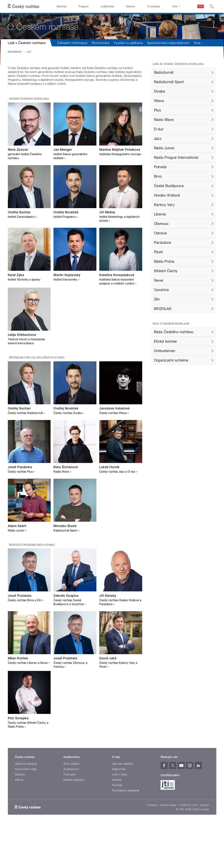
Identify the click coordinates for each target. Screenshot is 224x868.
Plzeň (159, 252)
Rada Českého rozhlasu (174, 332)
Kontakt (117, 830)
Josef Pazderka (20, 512)
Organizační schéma (171, 360)
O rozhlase (154, 6)
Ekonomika (101, 43)
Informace (15, 52)
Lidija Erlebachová (22, 380)
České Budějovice (169, 186)
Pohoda (160, 167)
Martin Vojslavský (67, 320)
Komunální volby (26, 814)
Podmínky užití (188, 850)
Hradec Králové (167, 195)
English (205, 850)
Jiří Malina (107, 257)
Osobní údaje (168, 850)
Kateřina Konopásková (117, 320)
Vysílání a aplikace (128, 43)
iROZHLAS (163, 309)
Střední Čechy (166, 271)
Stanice (131, 6)
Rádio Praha (164, 261)
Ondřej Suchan (19, 257)
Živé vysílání (71, 809)
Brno (158, 176)
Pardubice (163, 243)
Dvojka (160, 91)
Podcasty (70, 819)
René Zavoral (18, 194)
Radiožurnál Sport (169, 82)
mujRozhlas (107, 6)
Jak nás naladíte (123, 809)
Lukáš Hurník (109, 512)
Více (199, 43)
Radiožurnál (164, 72)
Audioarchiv (71, 814)
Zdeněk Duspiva (66, 640)
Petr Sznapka (18, 763)
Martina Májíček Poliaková (120, 194)
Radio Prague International (176, 157)
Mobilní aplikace (74, 825)
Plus (158, 110)
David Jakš (108, 703)
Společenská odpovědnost (168, 43)
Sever (159, 280)
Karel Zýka (16, 320)
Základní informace (72, 43)
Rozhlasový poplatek (126, 835)
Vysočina (161, 290)
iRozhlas (61, 6)
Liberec (160, 214)
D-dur (159, 129)
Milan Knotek (18, 703)
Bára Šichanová (66, 512)
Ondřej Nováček (66, 257)
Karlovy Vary (164, 205)
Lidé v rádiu (120, 819)
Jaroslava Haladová (114, 453)
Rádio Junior (164, 148)
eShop (19, 825)
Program (83, 6)
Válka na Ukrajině (26, 809)
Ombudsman (165, 351)
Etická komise (165, 341)
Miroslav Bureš (65, 571)
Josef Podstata (20, 640)
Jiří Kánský (108, 640)
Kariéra (117, 825)
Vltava (159, 101)
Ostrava (160, 233)
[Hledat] (212, 6)
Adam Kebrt (17, 571)
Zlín (157, 299)
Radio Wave (164, 120)
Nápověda (119, 814)
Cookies (152, 850)
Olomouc (161, 224)
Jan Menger (63, 194)
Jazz (158, 139)
